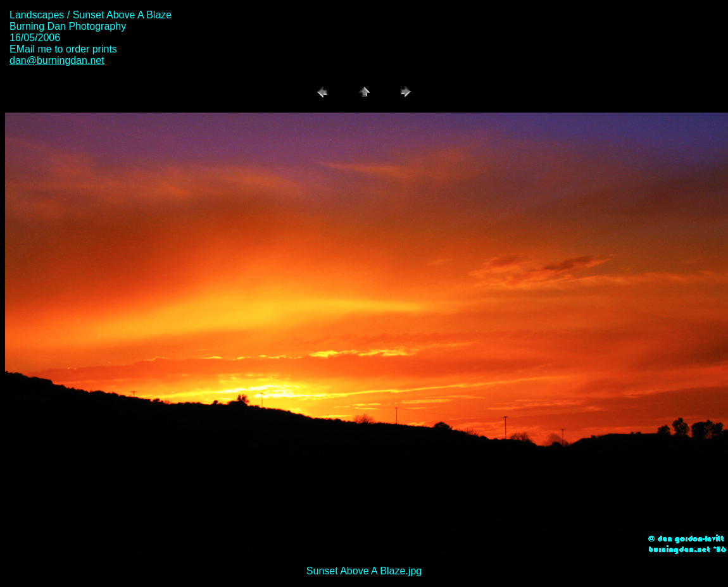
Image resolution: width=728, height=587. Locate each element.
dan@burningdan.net (57, 60)
